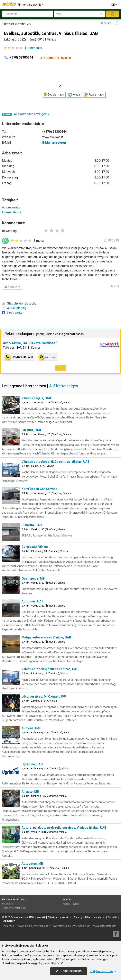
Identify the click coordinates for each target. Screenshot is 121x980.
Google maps (54, 95)
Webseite (47, 357)
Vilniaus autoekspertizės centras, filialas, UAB (56, 462)
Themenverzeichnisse (14, 908)
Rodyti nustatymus (103, 971)
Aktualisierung (14, 308)
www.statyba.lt (61, 926)
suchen (112, 14)
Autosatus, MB (32, 864)
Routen (75, 904)
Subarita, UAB (32, 525)
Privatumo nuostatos (59, 917)
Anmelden (9, 921)
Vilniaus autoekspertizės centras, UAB (50, 669)
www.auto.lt (24, 926)
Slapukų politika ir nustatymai (89, 917)
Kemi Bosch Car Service (39, 489)
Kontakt (41, 917)
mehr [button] (60, 368)
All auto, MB (30, 792)
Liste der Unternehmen (17, 24)
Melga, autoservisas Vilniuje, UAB (46, 637)
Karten (67, 900)
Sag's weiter (13, 312)
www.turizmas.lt (42, 926)
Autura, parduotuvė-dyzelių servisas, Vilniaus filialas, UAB (64, 828)
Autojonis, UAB (33, 601)
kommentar (33, 48)
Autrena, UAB (31, 728)
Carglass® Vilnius (35, 547)
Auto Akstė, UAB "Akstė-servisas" (30, 343)
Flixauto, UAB (31, 430)
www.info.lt (9, 926)
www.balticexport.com (104, 926)
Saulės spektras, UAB (22, 917)
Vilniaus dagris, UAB (36, 398)
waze (74, 95)
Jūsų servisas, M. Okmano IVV (44, 696)
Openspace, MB (33, 578)
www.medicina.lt (81, 926)
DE (114, 5)
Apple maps (94, 95)
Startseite (7, 904)
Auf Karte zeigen (64, 386)
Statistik (112, 917)
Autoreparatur (11, 207)
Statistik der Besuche (19, 303)
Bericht (115, 286)
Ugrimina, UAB (32, 764)
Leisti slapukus (69, 971)
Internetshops (12, 212)
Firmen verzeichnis (31, 5)
